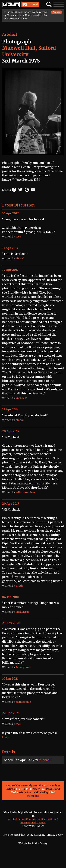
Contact (31, 835)
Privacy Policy (55, 835)
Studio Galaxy (40, 843)
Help (6, 835)
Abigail (20, 259)
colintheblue (23, 702)
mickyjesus (22, 612)
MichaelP (45, 760)
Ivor (18, 724)
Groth (19, 586)
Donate (56, 12)
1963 (18, 237)
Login (6, 737)
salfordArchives (25, 492)
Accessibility (18, 835)
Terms (41, 835)
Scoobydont (23, 667)
